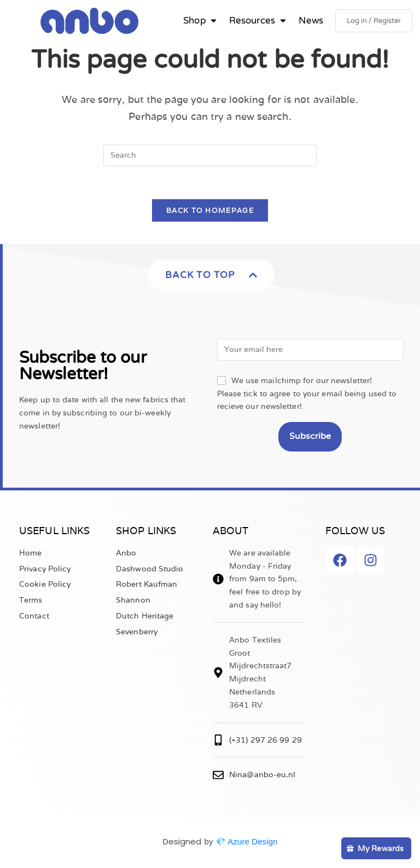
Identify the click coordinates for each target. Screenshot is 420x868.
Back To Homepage (210, 212)
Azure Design (252, 843)
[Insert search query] (210, 157)
